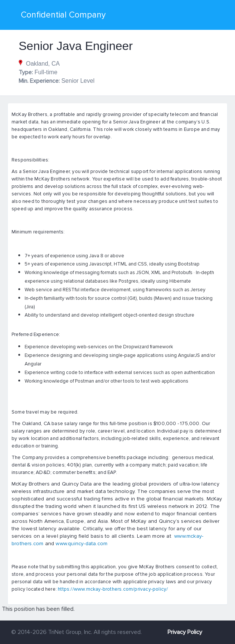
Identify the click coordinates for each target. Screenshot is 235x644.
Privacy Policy (185, 632)
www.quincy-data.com (82, 544)
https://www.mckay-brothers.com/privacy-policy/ (113, 589)
